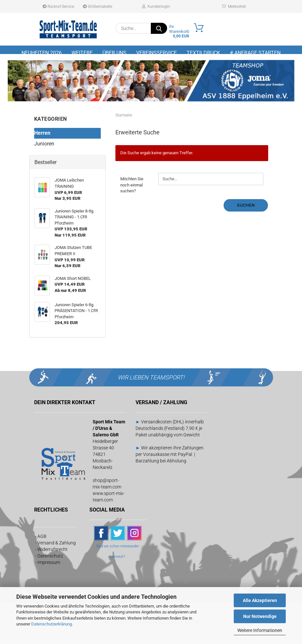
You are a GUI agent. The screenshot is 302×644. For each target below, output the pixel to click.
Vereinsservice (157, 53)
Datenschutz (50, 560)
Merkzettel (234, 7)
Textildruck (203, 53)
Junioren (44, 148)
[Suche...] (159, 28)
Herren (42, 137)
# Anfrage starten (255, 53)
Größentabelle (98, 7)
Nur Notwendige (260, 616)
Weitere (82, 53)
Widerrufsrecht (53, 554)
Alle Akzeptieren (260, 600)
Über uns (114, 53)
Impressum (49, 567)
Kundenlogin (156, 7)
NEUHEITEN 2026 (42, 53)
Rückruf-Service (58, 7)
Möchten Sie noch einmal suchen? (132, 189)
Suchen (246, 209)
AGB (42, 541)
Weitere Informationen (260, 630)
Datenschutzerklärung (52, 624)
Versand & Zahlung (57, 547)
